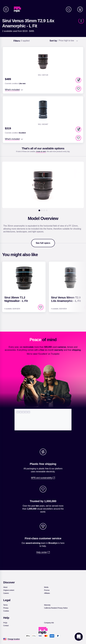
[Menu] (6, 9)
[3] (44, 210)
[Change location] (14, 639)
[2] (42, 210)
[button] (78, 80)
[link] (19, 9)
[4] (47, 210)
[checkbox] (78, 89)
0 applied (21, 41)
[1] (39, 210)
